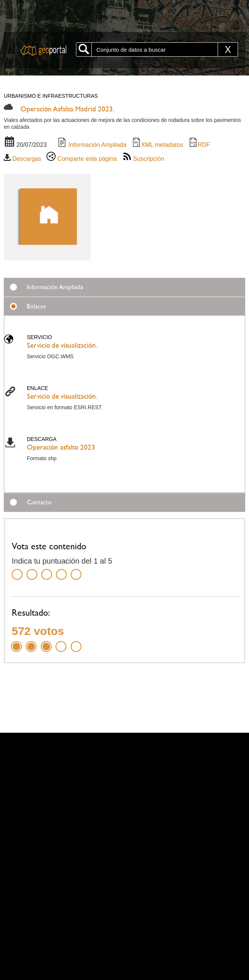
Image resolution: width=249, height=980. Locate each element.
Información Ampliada (92, 145)
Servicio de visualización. (62, 345)
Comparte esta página (82, 159)
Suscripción (143, 159)
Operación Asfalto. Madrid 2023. (67, 109)
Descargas (22, 159)
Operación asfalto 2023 (61, 447)
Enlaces (36, 306)
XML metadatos (157, 145)
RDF (199, 145)
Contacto (39, 502)
